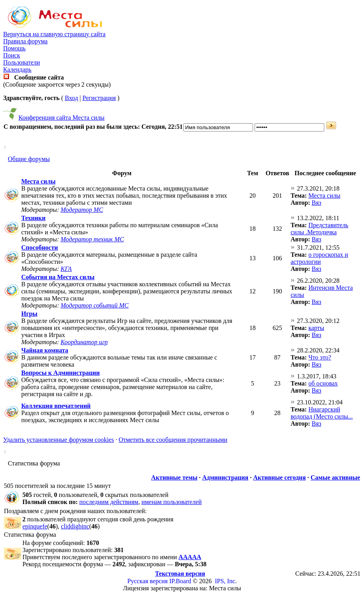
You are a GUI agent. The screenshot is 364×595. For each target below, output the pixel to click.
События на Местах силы (58, 277)
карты (316, 328)
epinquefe (35, 526)
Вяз (316, 203)
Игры (29, 314)
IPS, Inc (225, 581)
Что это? (320, 357)
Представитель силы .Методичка (319, 229)
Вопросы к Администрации (61, 373)
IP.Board (180, 581)
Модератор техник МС (92, 239)
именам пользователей (171, 502)
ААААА (190, 557)
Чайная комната (45, 350)
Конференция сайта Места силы (62, 118)
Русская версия (148, 581)
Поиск (12, 55)
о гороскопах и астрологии (319, 258)
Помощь (14, 48)
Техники (33, 218)
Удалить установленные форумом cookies (58, 440)
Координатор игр (84, 342)
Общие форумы (29, 159)
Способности (40, 247)
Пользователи (22, 62)
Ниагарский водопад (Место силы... (322, 413)
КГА (66, 269)
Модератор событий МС (95, 305)
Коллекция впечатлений (56, 406)
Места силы (38, 181)
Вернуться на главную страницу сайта (54, 34)
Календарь (17, 70)
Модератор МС (82, 210)
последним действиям (109, 502)
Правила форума (25, 41)
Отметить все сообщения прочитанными (173, 440)
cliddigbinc (75, 526)
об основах (323, 383)
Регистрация (99, 98)
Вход (72, 98)
